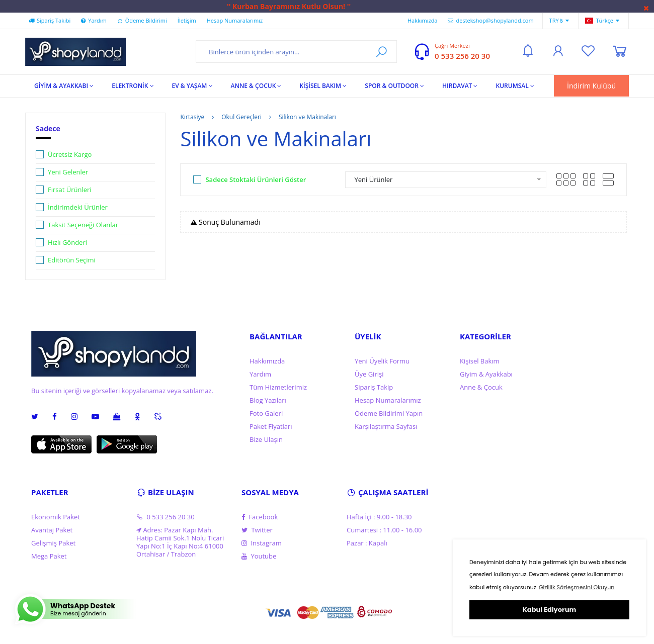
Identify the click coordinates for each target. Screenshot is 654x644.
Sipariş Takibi (50, 20)
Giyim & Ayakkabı (486, 374)
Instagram (262, 543)
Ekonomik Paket (56, 517)
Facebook (260, 517)
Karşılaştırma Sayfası (386, 426)
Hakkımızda (423, 20)
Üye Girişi (369, 374)
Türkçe (602, 21)
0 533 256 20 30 (462, 56)
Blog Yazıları (268, 400)
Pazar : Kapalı (367, 543)
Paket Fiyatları (271, 426)
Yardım (94, 20)
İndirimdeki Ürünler (78, 207)
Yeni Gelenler (68, 172)
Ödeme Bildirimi (142, 20)
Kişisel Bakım (480, 361)
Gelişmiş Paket (53, 543)
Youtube (259, 556)
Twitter (257, 530)
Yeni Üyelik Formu (382, 361)
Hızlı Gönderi (67, 242)
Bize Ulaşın (266, 439)
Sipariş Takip (374, 387)
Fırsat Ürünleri (70, 190)
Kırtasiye (192, 117)
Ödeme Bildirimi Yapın (389, 413)
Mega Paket (49, 556)
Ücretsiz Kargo (70, 154)
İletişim (187, 20)
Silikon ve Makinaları (307, 117)
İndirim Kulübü (591, 86)
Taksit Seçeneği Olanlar (83, 225)
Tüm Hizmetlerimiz (278, 387)
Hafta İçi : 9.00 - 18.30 (379, 517)
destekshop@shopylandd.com (490, 20)
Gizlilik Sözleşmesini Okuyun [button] (577, 587)
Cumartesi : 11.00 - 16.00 (384, 530)
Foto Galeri (266, 413)
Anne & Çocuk (481, 387)
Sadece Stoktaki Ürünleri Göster (256, 179)
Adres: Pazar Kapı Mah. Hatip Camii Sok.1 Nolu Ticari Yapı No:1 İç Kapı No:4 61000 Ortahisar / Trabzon (180, 542)
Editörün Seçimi (72, 260)
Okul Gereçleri (241, 117)
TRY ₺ (559, 21)
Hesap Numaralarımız (235, 20)
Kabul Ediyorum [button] (549, 610)
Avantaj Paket (52, 530)
